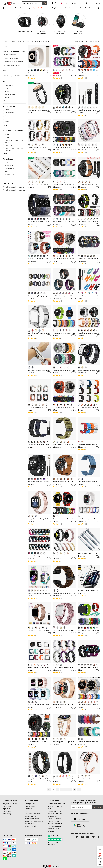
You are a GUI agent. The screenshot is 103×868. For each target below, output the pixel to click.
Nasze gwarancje (31, 824)
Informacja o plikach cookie (55, 807)
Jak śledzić (29, 811)
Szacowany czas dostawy (34, 821)
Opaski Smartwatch (10, 55)
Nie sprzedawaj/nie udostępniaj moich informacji (54, 828)
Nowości (79, 8)
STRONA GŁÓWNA (9, 42)
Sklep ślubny (69, 8)
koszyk (100, 849)
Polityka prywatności (55, 819)
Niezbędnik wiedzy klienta (57, 804)
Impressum (6, 809)
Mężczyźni (19, 8)
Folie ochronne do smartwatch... (14, 62)
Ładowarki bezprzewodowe (12, 65)
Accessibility (7, 806)
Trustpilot (53, 836)
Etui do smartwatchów (11, 58)
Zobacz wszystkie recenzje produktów (32, 817)
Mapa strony (7, 814)
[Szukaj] (32, 3)
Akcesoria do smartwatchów (40, 42)
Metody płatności (31, 826)
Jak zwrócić (29, 809)
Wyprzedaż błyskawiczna (41, 8)
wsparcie (100, 864)
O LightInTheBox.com (10, 804)
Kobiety (27, 8)
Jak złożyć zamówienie (33, 814)
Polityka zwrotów (54, 821)
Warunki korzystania (55, 824)
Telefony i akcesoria (23, 42)
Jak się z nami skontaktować (30, 805)
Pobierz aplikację (100, 858)
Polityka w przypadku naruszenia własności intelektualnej (55, 814)
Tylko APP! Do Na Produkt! (56, 3)
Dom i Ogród (89, 8)
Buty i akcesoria (57, 8)
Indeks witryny (7, 811)
